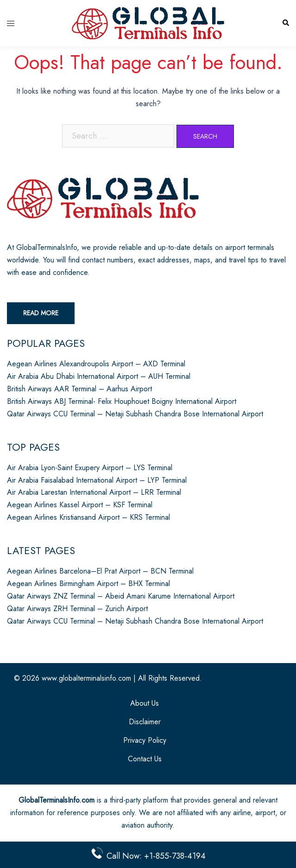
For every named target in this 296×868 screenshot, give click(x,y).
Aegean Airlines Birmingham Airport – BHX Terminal (88, 584)
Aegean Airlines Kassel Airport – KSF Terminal (80, 505)
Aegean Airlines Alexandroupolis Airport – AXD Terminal (96, 364)
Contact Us (145, 759)
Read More (41, 313)
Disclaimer (145, 722)
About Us (145, 703)
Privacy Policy (145, 740)
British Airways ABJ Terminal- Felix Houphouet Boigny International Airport (122, 401)
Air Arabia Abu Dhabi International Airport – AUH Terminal (99, 376)
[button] (285, 23)
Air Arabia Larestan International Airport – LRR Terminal (94, 492)
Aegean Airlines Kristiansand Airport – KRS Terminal (88, 517)
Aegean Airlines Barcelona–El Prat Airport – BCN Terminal (100, 571)
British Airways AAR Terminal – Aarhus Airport (79, 389)
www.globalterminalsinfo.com (86, 678)
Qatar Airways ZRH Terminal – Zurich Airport (77, 609)
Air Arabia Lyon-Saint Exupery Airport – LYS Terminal (90, 468)
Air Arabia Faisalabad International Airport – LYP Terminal (97, 480)
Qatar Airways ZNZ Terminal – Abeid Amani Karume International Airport (121, 596)
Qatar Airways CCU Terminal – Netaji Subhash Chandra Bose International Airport (135, 414)
